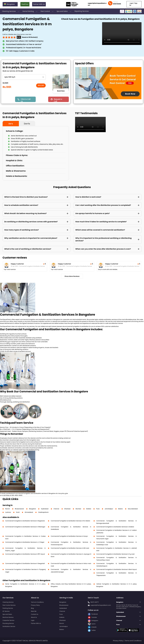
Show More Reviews (72, 276)
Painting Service (8, 608)
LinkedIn (92, 627)
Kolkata (89, 509)
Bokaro (120, 509)
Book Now (61, 91)
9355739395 (117, 4)
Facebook (93, 614)
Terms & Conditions (37, 602)
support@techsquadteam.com (97, 4)
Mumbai (78, 509)
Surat (18, 512)
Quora (92, 624)
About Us (34, 617)
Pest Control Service (9, 605)
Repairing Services (82, 11)
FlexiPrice (25, 4)
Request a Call (58, 100)
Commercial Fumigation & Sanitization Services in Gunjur (69, 536)
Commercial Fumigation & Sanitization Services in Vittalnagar (25, 527)
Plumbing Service (8, 623)
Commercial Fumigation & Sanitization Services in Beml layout (116, 569)
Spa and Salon (64, 11)
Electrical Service (8, 617)
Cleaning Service (8, 602)
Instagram (93, 621)
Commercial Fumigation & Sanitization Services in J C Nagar (25, 542)
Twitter (92, 630)
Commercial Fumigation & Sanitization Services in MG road (70, 548)
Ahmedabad (29, 512)
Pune (98, 509)
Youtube (92, 617)
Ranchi (8, 509)
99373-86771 (95, 602)
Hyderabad (45, 509)
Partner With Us (39, 4)
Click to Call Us (26, 100)
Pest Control (47, 11)
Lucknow (8, 512)
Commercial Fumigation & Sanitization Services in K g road (115, 554)
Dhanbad (67, 509)
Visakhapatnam (43, 512)
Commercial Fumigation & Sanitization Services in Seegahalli (25, 563)
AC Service (6, 611)
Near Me (34, 611)
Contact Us (35, 614)
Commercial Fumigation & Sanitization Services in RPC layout (25, 554)
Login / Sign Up (133, 4)
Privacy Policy (35, 605)
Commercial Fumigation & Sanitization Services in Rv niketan (70, 521)
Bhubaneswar (19, 509)
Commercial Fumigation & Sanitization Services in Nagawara (25, 521)
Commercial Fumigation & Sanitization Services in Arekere (115, 527)
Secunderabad (133, 509)
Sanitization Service (9, 626)
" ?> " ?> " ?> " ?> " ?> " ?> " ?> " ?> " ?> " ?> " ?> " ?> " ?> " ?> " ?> (24, 77)
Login (33, 620)
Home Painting (30, 11)
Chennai (56, 509)
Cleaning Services (11, 11)
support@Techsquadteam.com (101, 605)
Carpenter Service (8, 620)
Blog (32, 608)
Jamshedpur (109, 509)
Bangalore (32, 509)
